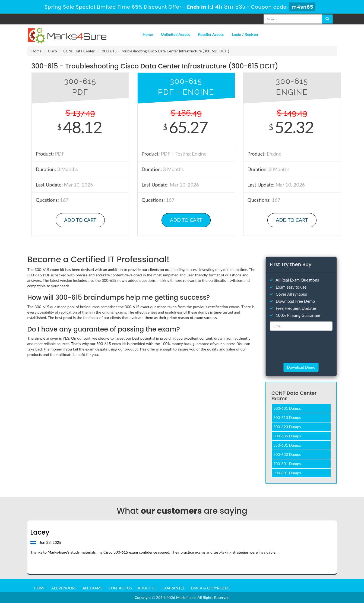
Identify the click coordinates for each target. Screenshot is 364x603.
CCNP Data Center (79, 51)
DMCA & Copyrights (211, 588)
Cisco (52, 51)
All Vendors (64, 588)
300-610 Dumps (287, 417)
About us (147, 588)
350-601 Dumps (287, 445)
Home (148, 34)
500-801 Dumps (287, 473)
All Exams (93, 588)
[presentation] (301, 346)
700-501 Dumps (287, 464)
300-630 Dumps (287, 454)
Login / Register (245, 34)
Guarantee (174, 588)
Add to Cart (80, 220)
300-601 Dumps (287, 408)
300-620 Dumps (287, 427)
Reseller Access (211, 34)
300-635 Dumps (287, 436)
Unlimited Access (175, 34)
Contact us (120, 588)
